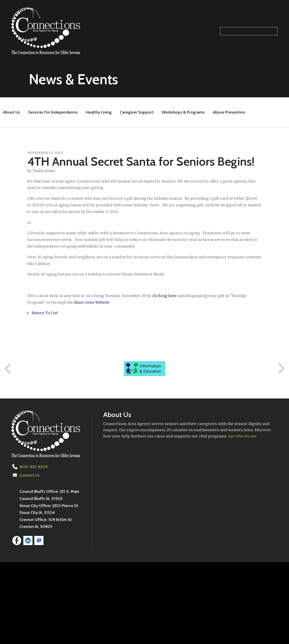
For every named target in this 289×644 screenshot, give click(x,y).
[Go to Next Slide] (281, 369)
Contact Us (30, 475)
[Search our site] (249, 31)
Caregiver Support (137, 112)
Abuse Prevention (229, 112)
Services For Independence (53, 112)
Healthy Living (99, 112)
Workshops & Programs (183, 112)
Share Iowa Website (92, 302)
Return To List (44, 313)
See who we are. (243, 436)
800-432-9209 (34, 467)
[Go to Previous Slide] (8, 369)
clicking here (164, 296)
